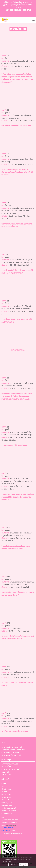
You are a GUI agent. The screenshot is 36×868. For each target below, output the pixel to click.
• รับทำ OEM (6, 772)
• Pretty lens (6, 789)
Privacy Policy (27, 859)
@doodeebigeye (11, 825)
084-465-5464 (12, 10)
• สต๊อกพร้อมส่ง (7, 813)
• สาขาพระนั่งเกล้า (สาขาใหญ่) (12, 747)
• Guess (4, 786)
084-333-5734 (25, 10)
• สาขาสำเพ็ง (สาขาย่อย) (10, 752)
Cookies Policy (7, 861)
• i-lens (4, 792)
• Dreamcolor (7, 797)
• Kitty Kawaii (6, 794)
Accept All (23, 865)
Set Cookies (13, 865)
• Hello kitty (6, 800)
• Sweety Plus (7, 803)
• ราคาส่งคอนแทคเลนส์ (10, 764)
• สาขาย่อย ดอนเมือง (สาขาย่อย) (13, 750)
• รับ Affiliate (6, 775)
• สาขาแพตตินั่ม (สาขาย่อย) (11, 755)
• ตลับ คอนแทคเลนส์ (9, 808)
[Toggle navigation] (34, 20)
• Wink (4, 783)
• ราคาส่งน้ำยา (6, 767)
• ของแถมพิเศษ (7, 805)
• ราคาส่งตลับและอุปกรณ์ (10, 769)
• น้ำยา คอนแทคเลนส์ (9, 811)
